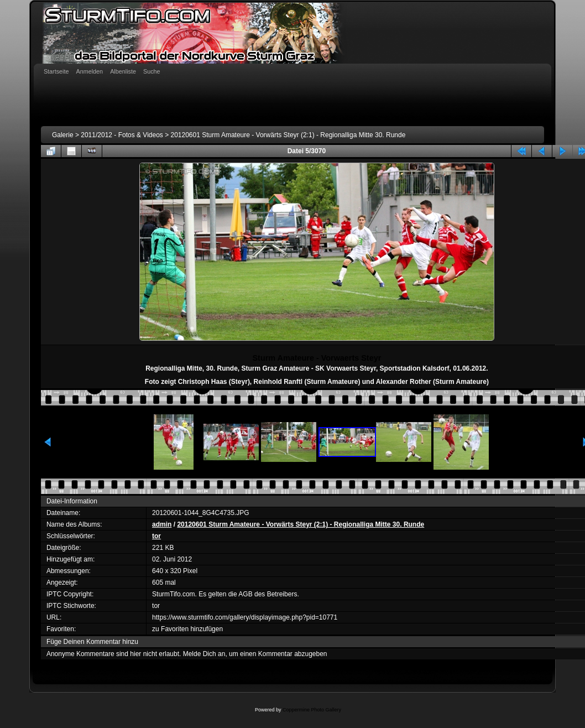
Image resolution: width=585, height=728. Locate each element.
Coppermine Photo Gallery (312, 710)
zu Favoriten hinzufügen (187, 629)
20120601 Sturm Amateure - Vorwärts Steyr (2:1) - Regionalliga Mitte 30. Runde (288, 135)
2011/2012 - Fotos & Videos (122, 135)
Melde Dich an (204, 654)
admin (162, 524)
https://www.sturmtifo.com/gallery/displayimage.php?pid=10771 (245, 617)
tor (156, 536)
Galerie (63, 135)
